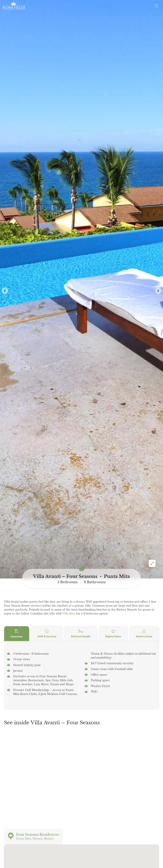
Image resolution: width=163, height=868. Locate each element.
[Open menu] (156, 6)
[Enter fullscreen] (152, 449)
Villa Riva (69, 500)
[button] (158, 234)
